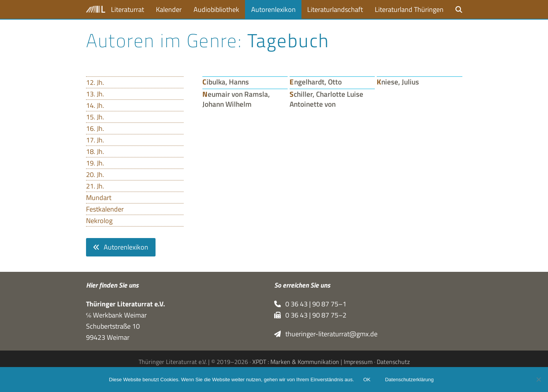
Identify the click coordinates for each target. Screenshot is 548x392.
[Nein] (538, 379)
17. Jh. (95, 140)
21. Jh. (95, 186)
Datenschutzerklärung (409, 380)
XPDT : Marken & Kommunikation (296, 362)
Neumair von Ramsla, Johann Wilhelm (236, 99)
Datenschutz (393, 362)
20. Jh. (95, 174)
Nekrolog (99, 221)
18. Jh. (95, 151)
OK (367, 380)
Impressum (358, 362)
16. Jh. (95, 128)
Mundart (99, 198)
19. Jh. (95, 163)
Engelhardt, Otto (316, 82)
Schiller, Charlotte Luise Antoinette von (326, 99)
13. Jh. (95, 94)
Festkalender (105, 209)
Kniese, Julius (398, 82)
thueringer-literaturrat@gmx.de (326, 334)
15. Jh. (95, 117)
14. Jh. (95, 105)
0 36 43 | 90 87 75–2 (310, 315)
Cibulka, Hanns (226, 82)
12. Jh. (95, 82)
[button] (459, 9)
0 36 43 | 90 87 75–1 (310, 304)
